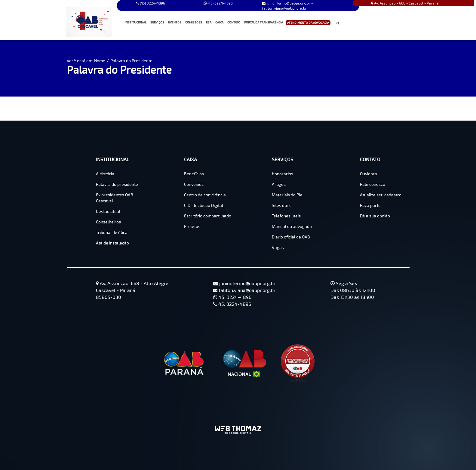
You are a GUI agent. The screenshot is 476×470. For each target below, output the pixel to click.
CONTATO (234, 22)
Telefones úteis (286, 216)
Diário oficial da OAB (291, 237)
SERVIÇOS (158, 22)
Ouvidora (369, 174)
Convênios (194, 184)
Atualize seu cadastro (381, 195)
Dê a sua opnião (375, 216)
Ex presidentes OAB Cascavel (115, 198)
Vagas (278, 247)
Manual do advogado (292, 226)
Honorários (283, 174)
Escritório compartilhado (208, 216)
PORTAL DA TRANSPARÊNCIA (264, 22)
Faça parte (370, 205)
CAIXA (220, 22)
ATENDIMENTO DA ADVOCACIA (308, 23)
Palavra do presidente (117, 184)
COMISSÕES (194, 22)
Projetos (192, 226)
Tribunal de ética (112, 232)
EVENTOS (175, 22)
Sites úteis (282, 205)
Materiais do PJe (287, 195)
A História (105, 174)
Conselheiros (108, 222)
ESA (209, 22)
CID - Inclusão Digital (204, 205)
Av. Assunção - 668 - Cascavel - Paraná (405, 3)
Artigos (279, 184)
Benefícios (194, 174)
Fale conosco (373, 184)
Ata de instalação (112, 243)
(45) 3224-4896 (218, 3)
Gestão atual (108, 211)
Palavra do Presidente (131, 61)
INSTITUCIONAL (136, 22)
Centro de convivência (205, 195)
